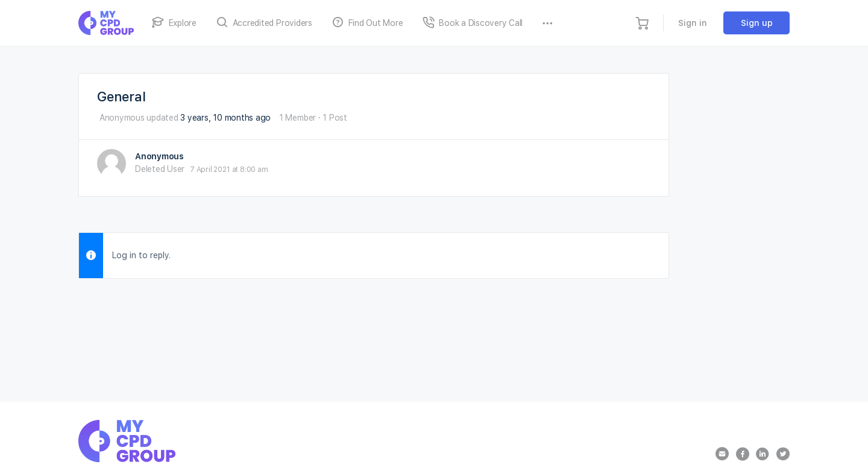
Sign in (693, 23)
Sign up (757, 23)
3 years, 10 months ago (225, 118)
